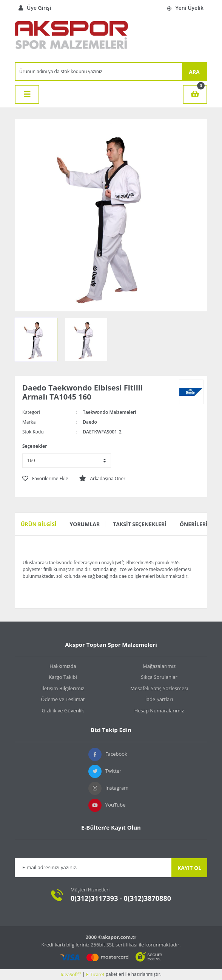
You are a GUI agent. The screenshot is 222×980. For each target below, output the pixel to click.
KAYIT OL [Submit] (189, 868)
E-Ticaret (95, 975)
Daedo (90, 422)
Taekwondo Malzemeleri (109, 412)
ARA (194, 72)
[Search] (99, 72)
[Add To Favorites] (45, 479)
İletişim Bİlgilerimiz (63, 688)
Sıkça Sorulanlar (159, 677)
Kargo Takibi (63, 677)
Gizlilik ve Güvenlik (63, 710)
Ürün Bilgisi (39, 524)
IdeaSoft (71, 975)
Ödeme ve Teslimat (63, 699)
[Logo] (71, 39)
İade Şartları (159, 699)
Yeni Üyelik (185, 8)
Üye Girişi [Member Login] (35, 8)
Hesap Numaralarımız (159, 710)
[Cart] (195, 94)
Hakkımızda (63, 666)
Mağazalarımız (159, 666)
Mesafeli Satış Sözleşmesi (159, 688)
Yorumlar (85, 524)
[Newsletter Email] (93, 868)
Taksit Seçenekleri (140, 524)
